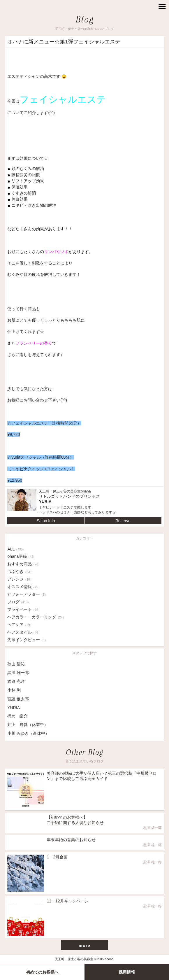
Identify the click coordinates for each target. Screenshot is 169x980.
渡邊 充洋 (16, 681)
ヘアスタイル (24, 632)
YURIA (14, 708)
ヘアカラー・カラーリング (36, 617)
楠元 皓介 (17, 716)
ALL (16, 549)
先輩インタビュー (27, 640)
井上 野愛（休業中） (28, 725)
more (85, 946)
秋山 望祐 (16, 664)
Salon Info (46, 521)
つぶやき (20, 571)
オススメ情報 (24, 587)
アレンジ (20, 579)
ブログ (19, 602)
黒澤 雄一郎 (18, 673)
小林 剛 (14, 690)
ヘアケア (20, 625)
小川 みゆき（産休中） (28, 733)
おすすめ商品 (24, 564)
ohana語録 (22, 556)
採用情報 (127, 972)
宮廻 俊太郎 (18, 699)
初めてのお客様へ (42, 972)
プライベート (24, 609)
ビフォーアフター (27, 594)
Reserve (123, 521)
